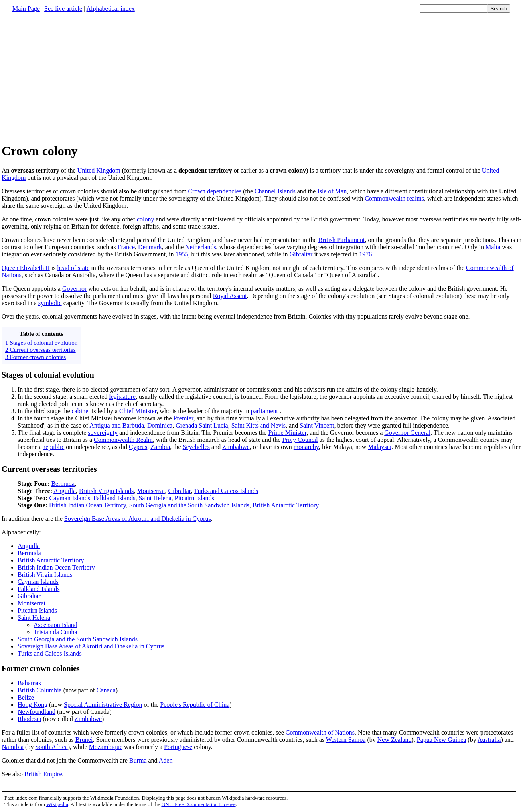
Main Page (26, 9)
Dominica (160, 425)
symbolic (50, 303)
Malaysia (380, 447)
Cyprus (138, 447)
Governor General (407, 433)
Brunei (84, 740)
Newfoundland (37, 712)
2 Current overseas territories (40, 350)
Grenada (186, 425)
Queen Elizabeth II (26, 268)
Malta (493, 247)
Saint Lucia (213, 425)
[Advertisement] (262, 79)
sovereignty (103, 433)
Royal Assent (230, 296)
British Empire (43, 774)
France (126, 247)
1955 (182, 254)
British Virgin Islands (106, 491)
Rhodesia (30, 719)
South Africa (51, 747)
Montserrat (151, 491)
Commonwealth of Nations (320, 732)
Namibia (13, 747)
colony (146, 219)
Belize (26, 697)
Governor (74, 289)
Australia (489, 740)
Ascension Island (55, 625)
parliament (264, 411)
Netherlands (200, 247)
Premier (184, 418)
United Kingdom (99, 170)
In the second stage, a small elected (63, 397)
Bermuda (63, 484)
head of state (74, 268)
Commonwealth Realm (123, 440)
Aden (166, 760)
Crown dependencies (215, 191)
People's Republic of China (195, 705)
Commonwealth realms (394, 198)
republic (54, 447)
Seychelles (196, 447)
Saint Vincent (317, 425)
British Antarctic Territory (286, 505)
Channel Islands (275, 191)
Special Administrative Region (103, 705)
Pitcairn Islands (194, 498)
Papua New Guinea (442, 740)
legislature (122, 397)
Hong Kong (33, 705)
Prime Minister (287, 433)
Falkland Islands (114, 498)
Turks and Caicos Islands (226, 491)
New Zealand (395, 740)
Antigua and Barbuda (117, 425)
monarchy (306, 447)
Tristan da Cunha (55, 632)
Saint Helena (155, 498)
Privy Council (300, 440)
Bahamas (29, 683)
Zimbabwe (236, 447)
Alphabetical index (110, 9)
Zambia (160, 447)
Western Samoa (346, 740)
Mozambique (106, 747)
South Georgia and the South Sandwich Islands (189, 505)
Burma (138, 760)
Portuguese (178, 747)
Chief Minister (138, 411)
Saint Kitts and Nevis (259, 425)
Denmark (150, 247)
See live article (63, 9)
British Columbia (40, 690)
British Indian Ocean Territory (88, 505)
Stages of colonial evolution (48, 375)
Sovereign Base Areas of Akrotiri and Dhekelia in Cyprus (138, 519)
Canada (106, 690)
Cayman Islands (70, 498)
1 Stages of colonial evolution (41, 342)
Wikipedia (57, 804)
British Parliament (342, 240)
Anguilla (65, 491)
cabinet (81, 411)
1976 (365, 254)
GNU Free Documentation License (198, 804)
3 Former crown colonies (36, 357)
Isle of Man (332, 191)
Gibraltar (301, 254)
